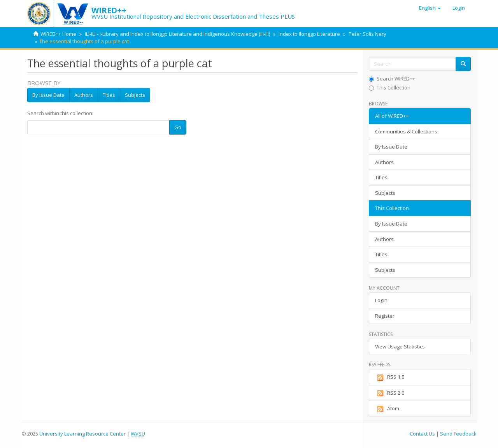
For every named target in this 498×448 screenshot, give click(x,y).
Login (381, 300)
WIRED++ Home (58, 34)
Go (178, 127)
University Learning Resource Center (82, 434)
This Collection (390, 87)
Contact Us (422, 434)
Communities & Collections (406, 131)
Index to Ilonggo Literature (309, 34)
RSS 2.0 (390, 393)
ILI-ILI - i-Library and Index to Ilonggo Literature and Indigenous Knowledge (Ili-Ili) (177, 34)
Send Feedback (458, 434)
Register (385, 316)
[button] (430, 8)
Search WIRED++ (392, 79)
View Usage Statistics (400, 346)
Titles (109, 95)
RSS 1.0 (390, 377)
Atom (387, 409)
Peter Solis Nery (367, 34)
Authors (84, 95)
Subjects (135, 95)
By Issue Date (48, 95)
